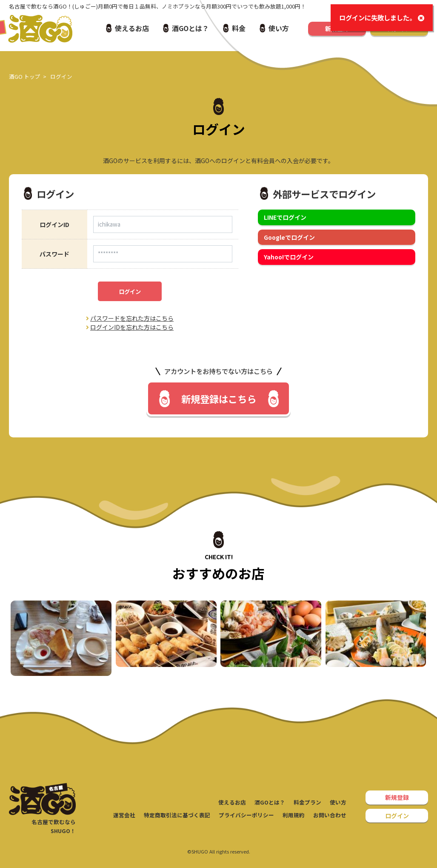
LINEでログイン (285, 217)
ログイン (130, 292)
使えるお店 (132, 28)
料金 (239, 28)
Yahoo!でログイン (289, 257)
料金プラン (307, 802)
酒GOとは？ (190, 28)
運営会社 (124, 815)
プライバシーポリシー (246, 815)
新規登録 (397, 797)
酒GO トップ (25, 76)
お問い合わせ (330, 815)
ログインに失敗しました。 (382, 18)
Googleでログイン (289, 237)
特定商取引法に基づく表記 (177, 815)
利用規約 (294, 815)
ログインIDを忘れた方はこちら (130, 327)
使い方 (279, 28)
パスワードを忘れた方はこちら (130, 318)
